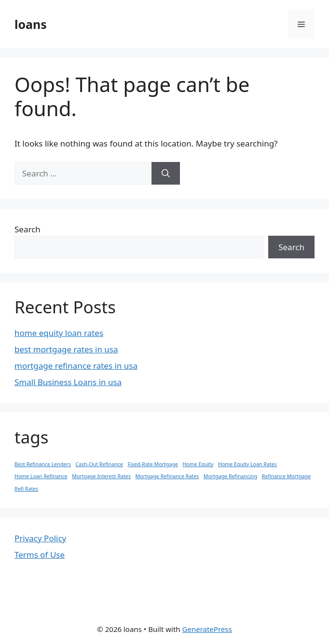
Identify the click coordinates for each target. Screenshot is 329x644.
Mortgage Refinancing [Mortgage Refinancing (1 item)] (230, 476)
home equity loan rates (59, 333)
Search (27, 229)
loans (31, 24)
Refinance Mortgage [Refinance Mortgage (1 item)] (287, 476)
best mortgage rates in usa (66, 349)
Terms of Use (40, 555)
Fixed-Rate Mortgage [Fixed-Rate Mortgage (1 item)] (153, 464)
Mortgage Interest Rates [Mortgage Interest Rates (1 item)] (101, 476)
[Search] (166, 174)
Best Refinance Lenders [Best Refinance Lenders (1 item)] (43, 464)
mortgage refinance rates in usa (76, 366)
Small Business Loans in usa (68, 382)
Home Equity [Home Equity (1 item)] (198, 464)
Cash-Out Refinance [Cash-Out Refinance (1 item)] (99, 464)
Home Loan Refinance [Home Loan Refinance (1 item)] (41, 476)
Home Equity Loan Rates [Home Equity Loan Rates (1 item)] (247, 464)
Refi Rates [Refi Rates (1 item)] (26, 489)
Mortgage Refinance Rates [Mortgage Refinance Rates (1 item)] (167, 476)
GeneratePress (207, 629)
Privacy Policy (40, 538)
